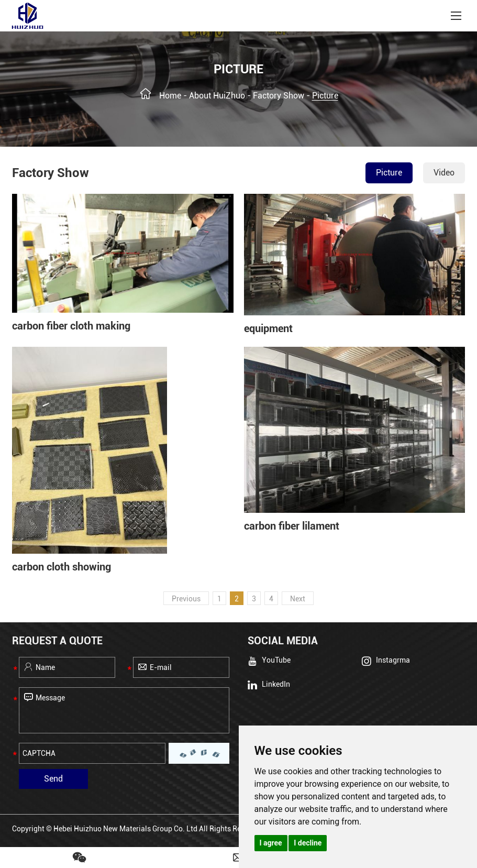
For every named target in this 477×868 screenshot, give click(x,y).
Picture (325, 96)
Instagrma (386, 661)
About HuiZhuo (217, 96)
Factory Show (279, 96)
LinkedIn (269, 685)
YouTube (269, 661)
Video (444, 173)
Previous (186, 599)
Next (298, 599)
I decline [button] (308, 843)
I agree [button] (271, 843)
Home (170, 96)
